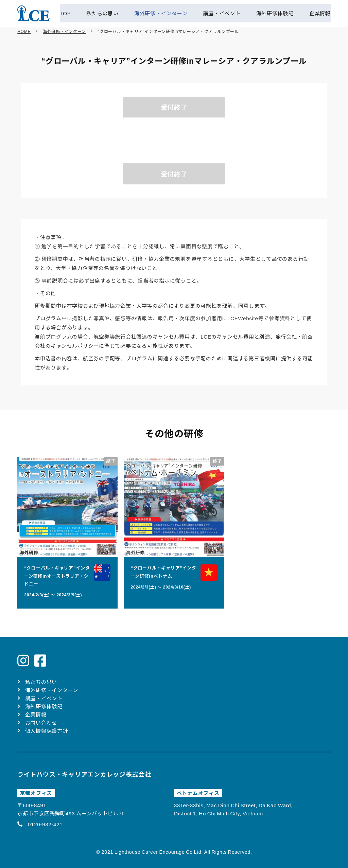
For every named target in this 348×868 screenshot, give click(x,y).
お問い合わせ (41, 722)
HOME (24, 34)
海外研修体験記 (44, 706)
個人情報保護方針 (47, 731)
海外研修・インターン (64, 34)
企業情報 (36, 714)
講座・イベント (44, 698)
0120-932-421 (45, 824)
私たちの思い (41, 682)
